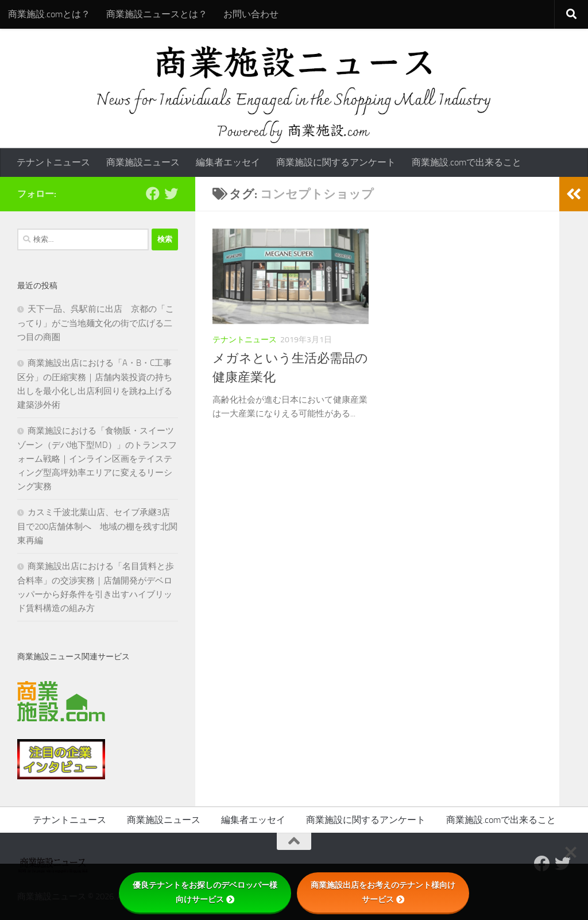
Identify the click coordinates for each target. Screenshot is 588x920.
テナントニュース (53, 162)
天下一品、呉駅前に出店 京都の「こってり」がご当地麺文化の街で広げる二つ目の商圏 (96, 323)
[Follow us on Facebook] (153, 194)
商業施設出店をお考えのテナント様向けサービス (383, 892)
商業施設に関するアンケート (336, 162)
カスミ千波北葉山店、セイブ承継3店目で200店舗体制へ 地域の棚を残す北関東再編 (97, 526)
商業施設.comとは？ (49, 14)
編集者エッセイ (228, 162)
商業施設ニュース (143, 162)
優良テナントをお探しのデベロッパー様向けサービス (205, 892)
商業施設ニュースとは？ (157, 14)
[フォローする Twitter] (171, 194)
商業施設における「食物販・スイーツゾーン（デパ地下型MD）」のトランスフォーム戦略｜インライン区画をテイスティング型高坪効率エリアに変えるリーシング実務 (97, 459)
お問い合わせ (251, 14)
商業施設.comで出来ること (467, 162)
